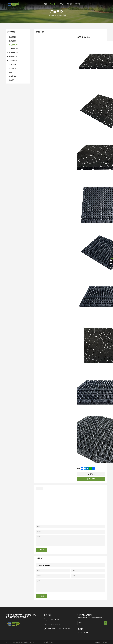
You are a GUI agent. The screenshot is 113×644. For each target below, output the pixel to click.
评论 (40, 488)
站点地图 (98, 642)
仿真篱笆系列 (13, 76)
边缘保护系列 (13, 57)
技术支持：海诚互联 (48, 642)
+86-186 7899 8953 (54, 620)
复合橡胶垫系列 (61, 15)
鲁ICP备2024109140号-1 (36, 642)
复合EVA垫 (12, 64)
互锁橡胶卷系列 (14, 49)
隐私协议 (105, 642)
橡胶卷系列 (12, 41)
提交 (42, 550)
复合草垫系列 (13, 60)
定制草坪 (12, 80)
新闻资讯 (69, 4)
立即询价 (91, 474)
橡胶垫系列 (12, 37)
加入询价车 (91, 479)
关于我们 (60, 4)
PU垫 (11, 72)
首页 (44, 4)
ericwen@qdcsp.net (54, 624)
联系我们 (77, 4)
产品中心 (52, 4)
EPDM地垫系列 (14, 53)
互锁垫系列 (12, 68)
